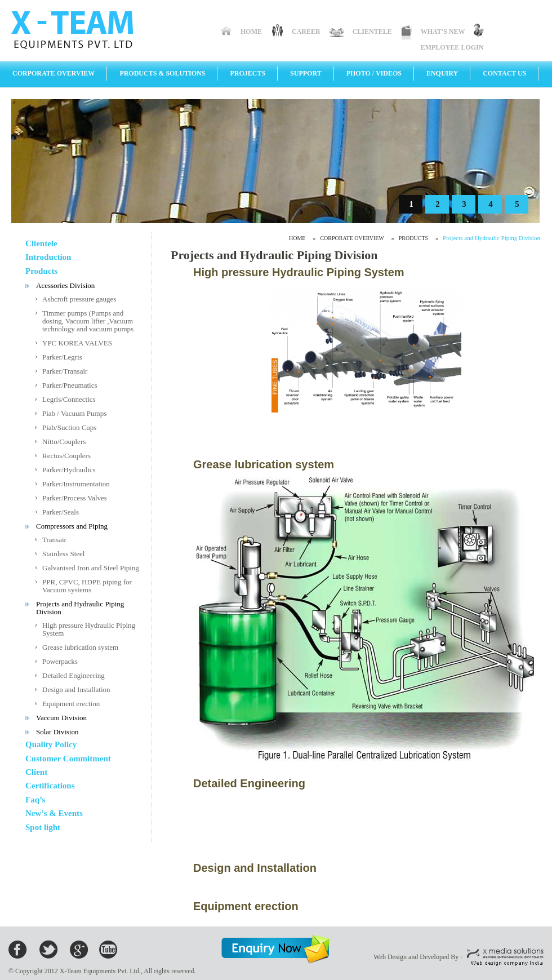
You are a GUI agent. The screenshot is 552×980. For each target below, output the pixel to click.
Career (306, 32)
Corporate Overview (54, 73)
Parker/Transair (65, 371)
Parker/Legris (62, 357)
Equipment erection (71, 704)
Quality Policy (51, 744)
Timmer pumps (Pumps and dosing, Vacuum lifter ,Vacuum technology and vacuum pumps (88, 321)
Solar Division (57, 732)
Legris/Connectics (69, 399)
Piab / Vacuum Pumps (74, 413)
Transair (54, 540)
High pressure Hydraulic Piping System (89, 629)
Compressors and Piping (72, 526)
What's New (443, 32)
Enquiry (442, 73)
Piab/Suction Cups (69, 427)
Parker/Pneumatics (70, 385)
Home (251, 32)
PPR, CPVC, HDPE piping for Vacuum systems (87, 586)
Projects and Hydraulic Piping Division (80, 608)
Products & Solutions (162, 73)
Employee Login (452, 47)
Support (306, 73)
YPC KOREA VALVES (77, 343)
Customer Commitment (68, 759)
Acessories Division (65, 285)
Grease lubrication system (80, 647)
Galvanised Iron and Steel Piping (91, 568)
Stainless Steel (63, 554)
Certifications (50, 786)
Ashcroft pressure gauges (79, 299)
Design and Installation (76, 689)
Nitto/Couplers (64, 442)
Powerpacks (60, 661)
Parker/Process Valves (75, 498)
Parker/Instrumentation (76, 484)
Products (41, 271)
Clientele (372, 32)
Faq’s (35, 800)
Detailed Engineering (74, 675)
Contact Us (504, 73)
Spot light (43, 827)
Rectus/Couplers (66, 456)
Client (36, 772)
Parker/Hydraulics (69, 470)
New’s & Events (54, 813)
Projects (248, 73)
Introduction (48, 257)
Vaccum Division (61, 718)
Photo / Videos (374, 73)
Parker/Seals (61, 512)
